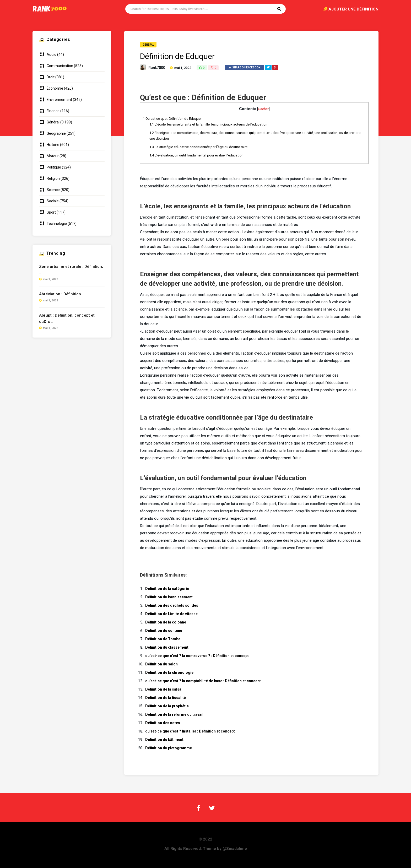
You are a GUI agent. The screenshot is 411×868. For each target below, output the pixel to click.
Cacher (263, 109)
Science (53, 190)
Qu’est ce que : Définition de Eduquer (172, 119)
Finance (53, 111)
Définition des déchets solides (172, 605)
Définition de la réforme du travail (174, 714)
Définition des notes (163, 723)
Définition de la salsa (163, 689)
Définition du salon (161, 664)
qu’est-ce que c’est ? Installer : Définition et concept (190, 731)
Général (148, 45)
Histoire (53, 145)
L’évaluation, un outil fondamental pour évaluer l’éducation (196, 155)
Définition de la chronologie (169, 672)
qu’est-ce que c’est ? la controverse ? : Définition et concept (197, 656)
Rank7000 (157, 68)
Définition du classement (167, 647)
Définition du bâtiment (164, 740)
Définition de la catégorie (167, 589)
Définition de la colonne (166, 622)
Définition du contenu (164, 631)
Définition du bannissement (169, 597)
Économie (55, 88)
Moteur (53, 156)
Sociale (53, 201)
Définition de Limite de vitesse (171, 614)
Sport (51, 212)
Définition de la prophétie (167, 706)
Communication (60, 66)
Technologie (57, 224)
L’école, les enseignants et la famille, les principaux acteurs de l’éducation (208, 124)
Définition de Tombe (163, 639)
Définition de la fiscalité (166, 698)
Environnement (59, 100)
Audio (52, 55)
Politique (54, 167)
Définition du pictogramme (169, 748)
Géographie (56, 133)
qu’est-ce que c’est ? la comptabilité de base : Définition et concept (203, 681)
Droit (51, 77)
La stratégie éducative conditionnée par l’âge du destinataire (198, 147)
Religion (53, 178)
